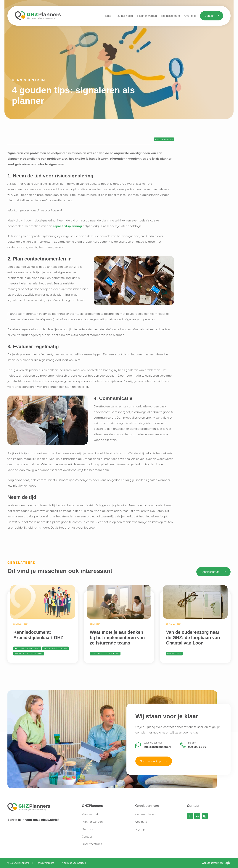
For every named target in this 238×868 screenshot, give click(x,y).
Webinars (141, 822)
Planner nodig (91, 814)
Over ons (88, 829)
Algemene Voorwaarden (74, 863)
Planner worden (92, 822)
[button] (171, 16)
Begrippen (141, 829)
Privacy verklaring (45, 863)
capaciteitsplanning (67, 226)
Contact (87, 837)
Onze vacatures (92, 844)
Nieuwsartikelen (145, 814)
